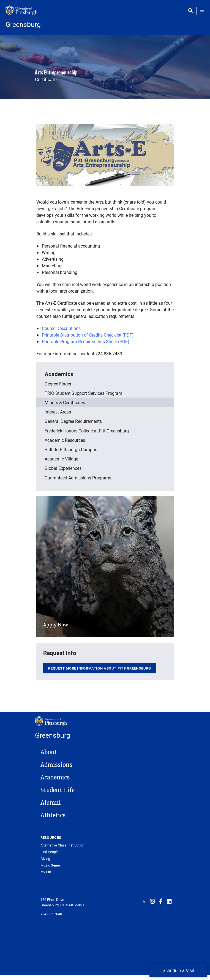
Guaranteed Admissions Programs (78, 478)
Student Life (58, 790)
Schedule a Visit (178, 971)
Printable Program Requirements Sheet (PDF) (86, 341)
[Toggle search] (192, 10)
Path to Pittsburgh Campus (71, 449)
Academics (59, 374)
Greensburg (23, 24)
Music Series (51, 865)
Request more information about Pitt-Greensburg (100, 668)
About (49, 752)
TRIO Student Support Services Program (83, 393)
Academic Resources (65, 440)
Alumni (51, 803)
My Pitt (46, 872)
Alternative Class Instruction (62, 845)
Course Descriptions (61, 328)
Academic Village (61, 459)
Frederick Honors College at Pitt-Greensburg (87, 431)
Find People (50, 852)
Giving (45, 859)
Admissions (56, 765)
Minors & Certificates (65, 402)
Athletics (53, 815)
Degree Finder (58, 384)
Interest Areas (58, 412)
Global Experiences (63, 468)
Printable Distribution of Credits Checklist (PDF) (88, 335)
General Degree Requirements (73, 421)
